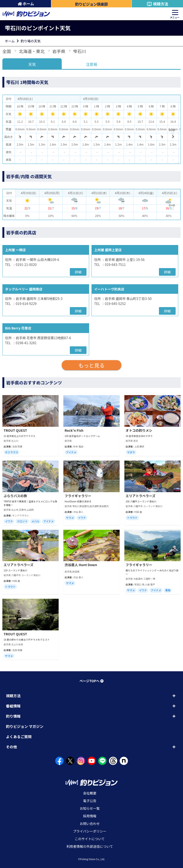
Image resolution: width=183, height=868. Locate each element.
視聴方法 (157, 4)
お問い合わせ (90, 824)
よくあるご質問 (19, 736)
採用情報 (90, 816)
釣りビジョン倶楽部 (91, 4)
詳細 (78, 272)
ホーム (26, 4)
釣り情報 (13, 716)
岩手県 (59, 51)
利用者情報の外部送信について (90, 846)
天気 (32, 64)
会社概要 (90, 793)
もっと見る (91, 365)
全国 (7, 51)
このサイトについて (90, 839)
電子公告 (90, 801)
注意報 (91, 64)
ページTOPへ (91, 681)
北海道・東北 (32, 51)
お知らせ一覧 (90, 808)
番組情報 (13, 706)
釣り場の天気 (31, 41)
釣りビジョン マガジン (25, 726)
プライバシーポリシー (90, 831)
